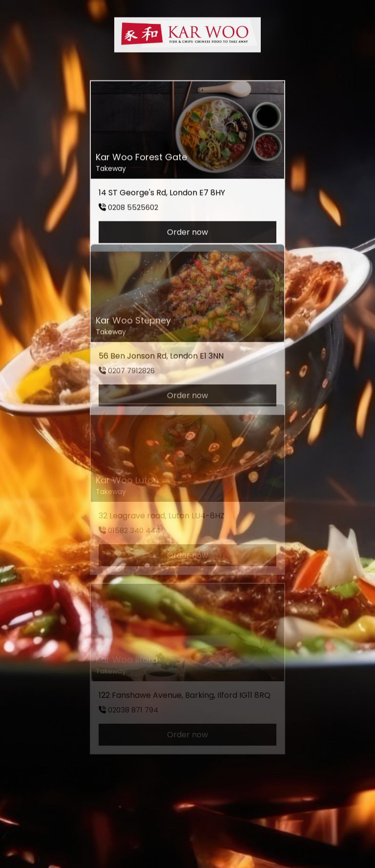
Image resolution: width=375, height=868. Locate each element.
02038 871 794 (133, 703)
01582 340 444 (134, 523)
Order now (187, 229)
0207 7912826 (131, 363)
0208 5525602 (133, 205)
